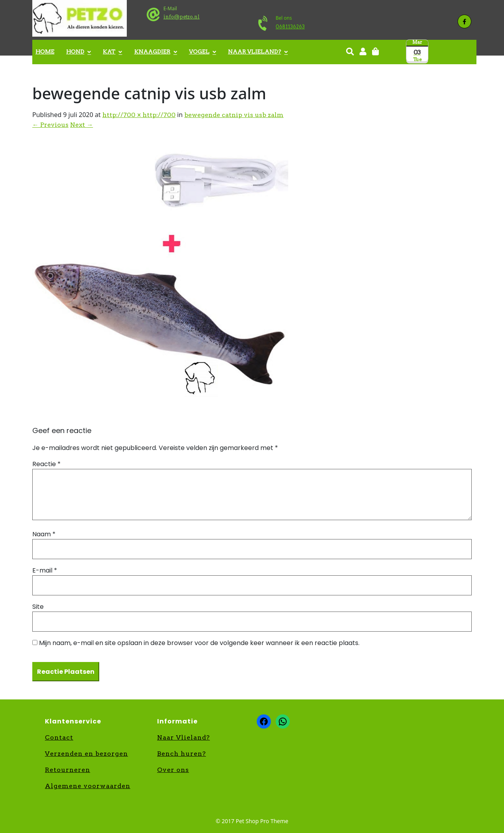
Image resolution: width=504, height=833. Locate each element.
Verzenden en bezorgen (86, 754)
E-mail (45, 570)
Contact (59, 737)
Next (82, 125)
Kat (109, 52)
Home (45, 52)
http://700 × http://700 (139, 115)
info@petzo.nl (182, 17)
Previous (50, 125)
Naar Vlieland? (255, 52)
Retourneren (68, 770)
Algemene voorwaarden (88, 786)
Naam (44, 534)
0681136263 (290, 27)
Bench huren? (182, 754)
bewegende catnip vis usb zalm (234, 115)
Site (38, 607)
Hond (75, 52)
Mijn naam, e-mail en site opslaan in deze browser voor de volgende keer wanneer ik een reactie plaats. (199, 643)
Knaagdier (152, 52)
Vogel (199, 52)
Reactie (46, 464)
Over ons (173, 770)
